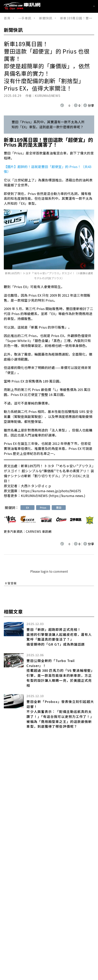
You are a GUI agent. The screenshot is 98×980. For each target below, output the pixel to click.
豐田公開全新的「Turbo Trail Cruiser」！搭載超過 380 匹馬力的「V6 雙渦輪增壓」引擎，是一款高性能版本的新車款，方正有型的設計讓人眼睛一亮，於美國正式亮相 (60, 673)
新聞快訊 (46, 18)
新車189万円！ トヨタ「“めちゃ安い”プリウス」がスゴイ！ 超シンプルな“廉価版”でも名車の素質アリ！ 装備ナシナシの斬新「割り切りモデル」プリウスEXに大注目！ (49, 473)
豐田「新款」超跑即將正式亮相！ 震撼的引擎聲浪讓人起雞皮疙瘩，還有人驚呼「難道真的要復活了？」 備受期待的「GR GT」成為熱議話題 (59, 637)
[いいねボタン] (63, 105)
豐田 (59, 507)
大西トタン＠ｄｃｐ (36, 486)
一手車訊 (25, 18)
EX (28, 507)
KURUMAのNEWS (48, 95)
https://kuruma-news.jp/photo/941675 (51, 491)
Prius (43, 507)
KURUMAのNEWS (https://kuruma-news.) (53, 496)
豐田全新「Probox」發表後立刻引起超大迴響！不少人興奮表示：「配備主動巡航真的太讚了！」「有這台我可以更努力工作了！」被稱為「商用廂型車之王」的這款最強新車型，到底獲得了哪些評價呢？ (60, 714)
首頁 (7, 18)
